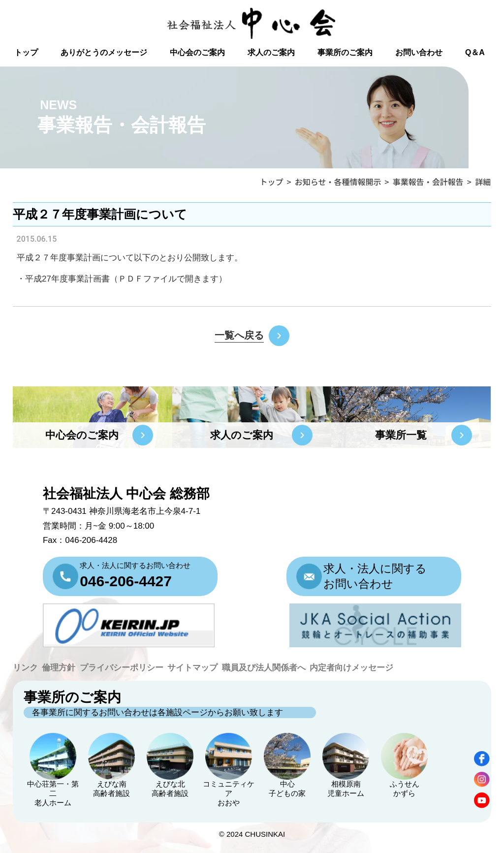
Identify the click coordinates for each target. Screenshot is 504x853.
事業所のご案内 (345, 52)
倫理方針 (59, 668)
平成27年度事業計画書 (67, 279)
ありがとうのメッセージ (104, 52)
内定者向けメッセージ (351, 668)
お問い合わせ (419, 52)
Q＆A (475, 52)
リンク (25, 668)
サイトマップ (192, 668)
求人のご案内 (271, 52)
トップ (26, 52)
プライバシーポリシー (122, 668)
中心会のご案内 (197, 52)
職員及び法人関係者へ (264, 668)
